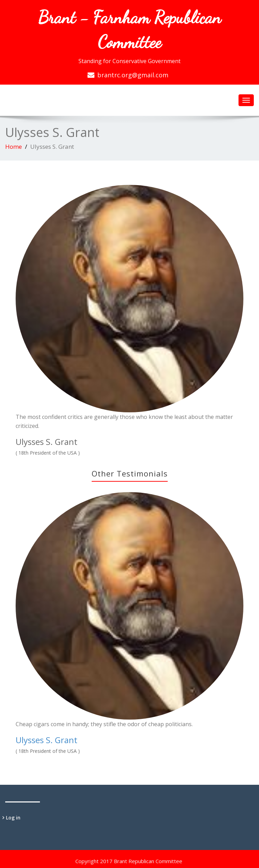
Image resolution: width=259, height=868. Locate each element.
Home (14, 147)
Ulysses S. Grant (47, 740)
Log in (13, 818)
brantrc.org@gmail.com (133, 75)
